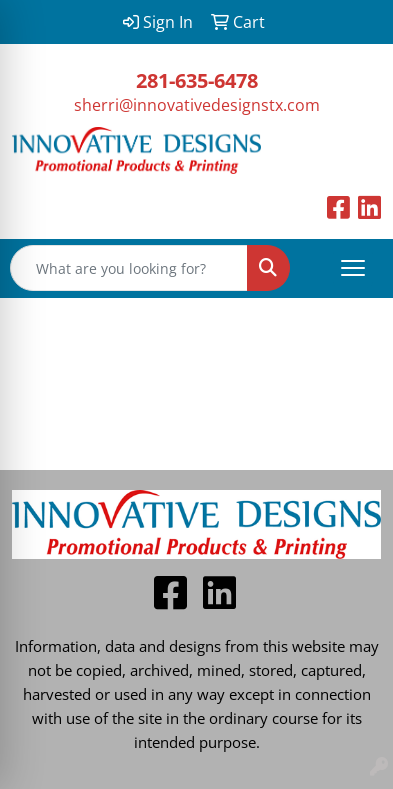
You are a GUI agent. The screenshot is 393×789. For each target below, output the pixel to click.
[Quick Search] (129, 268)
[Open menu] (353, 268)
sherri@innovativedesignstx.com (197, 105)
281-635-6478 (197, 80)
